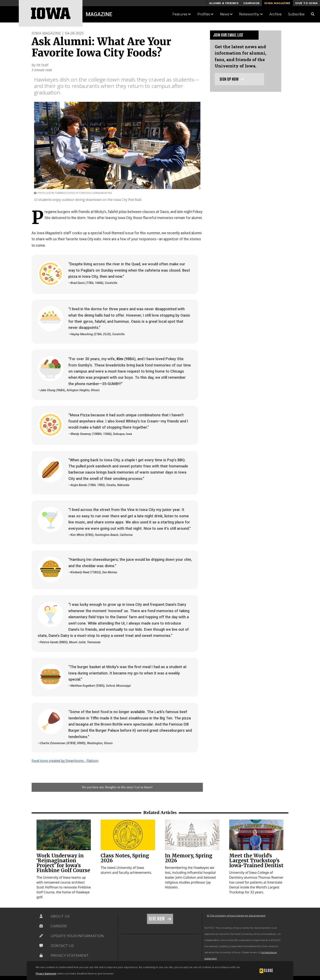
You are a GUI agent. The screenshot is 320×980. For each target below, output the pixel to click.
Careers (59, 926)
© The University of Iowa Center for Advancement (236, 916)
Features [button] (182, 14)
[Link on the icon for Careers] (41, 926)
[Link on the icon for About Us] (41, 916)
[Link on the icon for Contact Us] (41, 946)
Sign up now (232, 79)
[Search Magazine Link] (313, 14)
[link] (64, 835)
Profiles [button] (205, 14)
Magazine (99, 14)
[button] (266, 970)
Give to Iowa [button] (306, 3)
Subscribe (296, 14)
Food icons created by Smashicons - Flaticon (65, 761)
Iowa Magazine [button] (277, 3)
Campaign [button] (251, 3)
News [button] (226, 14)
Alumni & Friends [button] (224, 3)
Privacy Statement (46, 974)
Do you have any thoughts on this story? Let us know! (117, 787)
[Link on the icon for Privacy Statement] (41, 955)
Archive (276, 14)
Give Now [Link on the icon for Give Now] (157, 919)
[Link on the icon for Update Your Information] (41, 936)
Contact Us (62, 946)
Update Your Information (77, 936)
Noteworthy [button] (251, 14)
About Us (60, 916)
